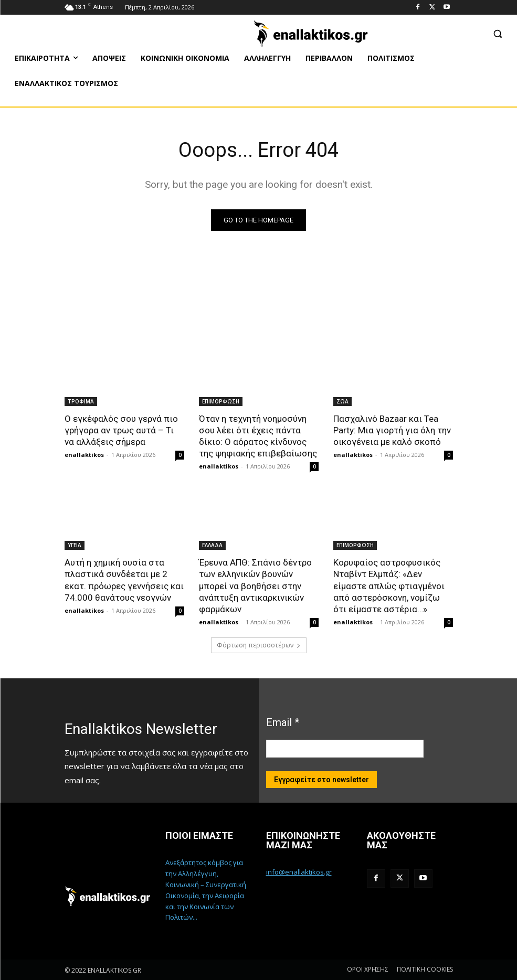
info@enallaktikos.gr (299, 872)
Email (283, 722)
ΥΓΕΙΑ (75, 545)
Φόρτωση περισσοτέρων (259, 645)
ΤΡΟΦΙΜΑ (81, 401)
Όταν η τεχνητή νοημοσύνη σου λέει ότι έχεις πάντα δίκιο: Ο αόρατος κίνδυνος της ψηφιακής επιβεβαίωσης (258, 436)
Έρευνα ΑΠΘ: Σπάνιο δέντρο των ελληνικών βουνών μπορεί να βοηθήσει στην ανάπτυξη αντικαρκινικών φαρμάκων (255, 585)
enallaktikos (84, 455)
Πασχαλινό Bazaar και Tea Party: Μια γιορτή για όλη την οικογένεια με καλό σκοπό (392, 430)
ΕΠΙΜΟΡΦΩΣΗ (221, 401)
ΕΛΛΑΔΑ (212, 545)
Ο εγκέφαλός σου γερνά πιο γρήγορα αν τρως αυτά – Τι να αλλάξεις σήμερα (121, 430)
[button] (497, 33)
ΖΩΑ (342, 401)
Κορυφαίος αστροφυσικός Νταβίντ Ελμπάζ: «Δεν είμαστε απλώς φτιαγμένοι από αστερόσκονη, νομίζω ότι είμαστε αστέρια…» (389, 585)
